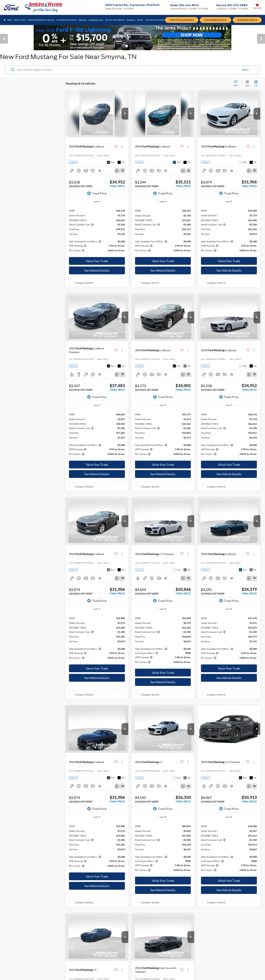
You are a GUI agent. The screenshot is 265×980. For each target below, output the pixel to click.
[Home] (5, 20)
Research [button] (131, 20)
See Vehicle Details (97, 270)
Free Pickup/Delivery (182, 20)
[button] (125, 114)
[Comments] (117, 171)
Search (245, 70)
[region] (97, 230)
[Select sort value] (237, 84)
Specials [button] (83, 20)
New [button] (10, 20)
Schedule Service (247, 20)
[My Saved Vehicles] (257, 7)
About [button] (140, 20)
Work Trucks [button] (20, 20)
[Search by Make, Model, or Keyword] (128, 70)
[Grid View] (247, 84)
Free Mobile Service (215, 20)
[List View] (256, 84)
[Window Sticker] (123, 171)
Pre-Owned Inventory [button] (67, 20)
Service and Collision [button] (115, 20)
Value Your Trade (97, 261)
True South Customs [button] (155, 20)
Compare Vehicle (84, 283)
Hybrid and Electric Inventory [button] (41, 20)
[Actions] (122, 147)
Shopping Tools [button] (96, 20)
